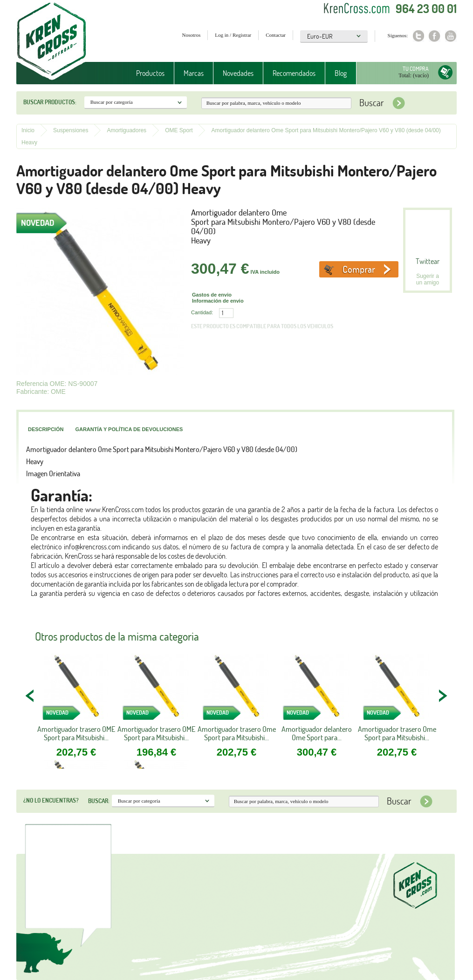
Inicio (28, 130)
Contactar (276, 35)
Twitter (418, 36)
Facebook (435, 36)
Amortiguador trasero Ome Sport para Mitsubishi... (237, 733)
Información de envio (218, 301)
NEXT (443, 696)
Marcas (194, 73)
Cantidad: (202, 312)
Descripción (46, 429)
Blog (341, 73)
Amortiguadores (127, 130)
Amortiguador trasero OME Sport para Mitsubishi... (76, 733)
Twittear (428, 261)
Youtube (451, 36)
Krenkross (51, 42)
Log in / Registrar (233, 35)
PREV (30, 696)
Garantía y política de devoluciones (129, 429)
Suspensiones (71, 130)
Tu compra (416, 69)
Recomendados (294, 73)
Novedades (238, 73)
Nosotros (192, 35)
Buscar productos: (50, 102)
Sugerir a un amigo (428, 279)
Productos (150, 73)
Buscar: (99, 801)
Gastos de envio (212, 295)
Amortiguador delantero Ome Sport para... (317, 733)
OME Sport (179, 130)
